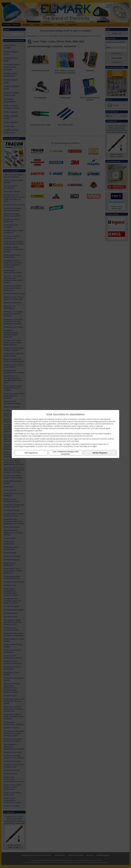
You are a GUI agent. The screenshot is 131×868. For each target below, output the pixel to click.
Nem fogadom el (31, 453)
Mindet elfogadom (100, 453)
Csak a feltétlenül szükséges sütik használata (65, 453)
